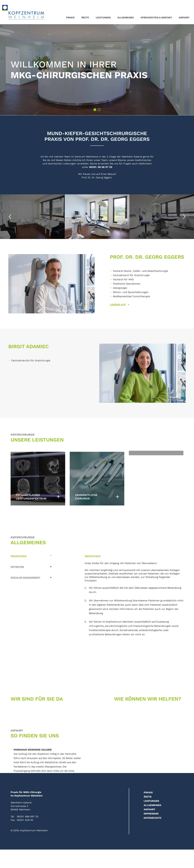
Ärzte (85, 18)
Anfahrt (184, 18)
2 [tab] (99, 110)
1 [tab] (95, 110)
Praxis (70, 18)
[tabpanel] (97, 70)
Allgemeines (126, 18)
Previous (10, 217)
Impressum (151, 814)
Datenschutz (153, 818)
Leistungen (103, 18)
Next (184, 217)
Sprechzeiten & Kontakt (156, 18)
